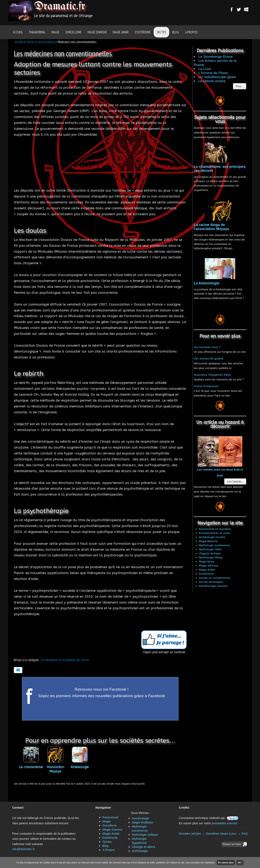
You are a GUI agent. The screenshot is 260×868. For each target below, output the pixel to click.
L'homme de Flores (213, 73)
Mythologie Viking (211, 557)
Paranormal (37, 32)
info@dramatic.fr (23, 849)
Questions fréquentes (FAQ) (212, 375)
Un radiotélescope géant (217, 77)
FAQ (245, 834)
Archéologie (140, 851)
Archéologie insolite (212, 537)
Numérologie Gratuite (213, 586)
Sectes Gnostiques (211, 582)
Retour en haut (232, 844)
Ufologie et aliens (144, 847)
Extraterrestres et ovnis (214, 533)
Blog (176, 32)
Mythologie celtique (145, 835)
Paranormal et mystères (215, 529)
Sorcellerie (73, 32)
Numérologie (140, 818)
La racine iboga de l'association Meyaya (211, 227)
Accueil (18, 32)
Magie (55, 32)
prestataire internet (224, 823)
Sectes (161, 32)
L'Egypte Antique (210, 553)
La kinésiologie (207, 283)
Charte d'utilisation (206, 386)
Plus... (240, 86)
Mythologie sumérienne (214, 545)
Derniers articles (190, 834)
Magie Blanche (208, 541)
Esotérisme (143, 32)
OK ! (240, 863)
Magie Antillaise (142, 822)
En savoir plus (226, 863)
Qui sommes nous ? (207, 347)
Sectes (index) (46, 42)
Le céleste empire (212, 81)
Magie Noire (207, 562)
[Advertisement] (153, 11)
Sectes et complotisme (214, 578)
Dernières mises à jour (221, 834)
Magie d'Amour (209, 566)
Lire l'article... (235, 481)
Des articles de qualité (209, 359)
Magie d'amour (97, 32)
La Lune (205, 69)
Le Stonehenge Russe (216, 57)
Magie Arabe (121, 32)
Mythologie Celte (210, 549)
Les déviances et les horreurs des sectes (65, 660)
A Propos (191, 32)
